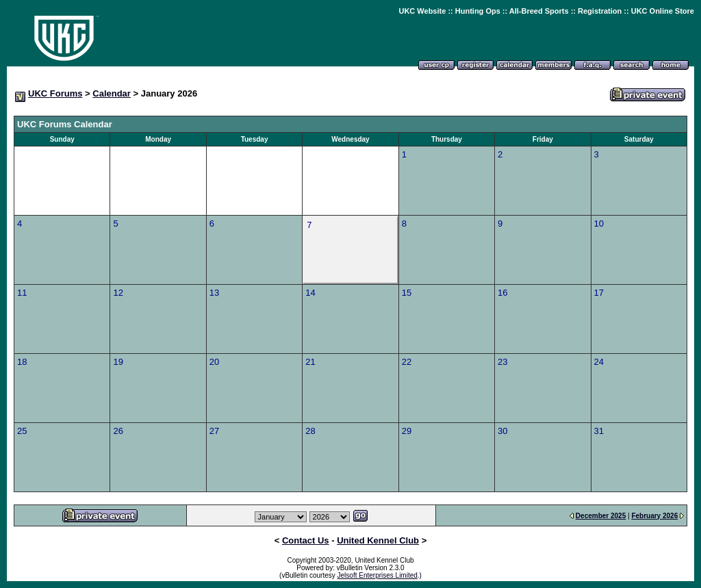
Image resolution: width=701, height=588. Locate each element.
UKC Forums (55, 93)
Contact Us (306, 540)
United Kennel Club (378, 540)
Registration (600, 11)
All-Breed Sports (539, 11)
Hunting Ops (478, 11)
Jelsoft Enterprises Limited (378, 575)
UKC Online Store (663, 11)
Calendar (112, 93)
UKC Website (422, 11)
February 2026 (654, 516)
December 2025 (601, 516)
